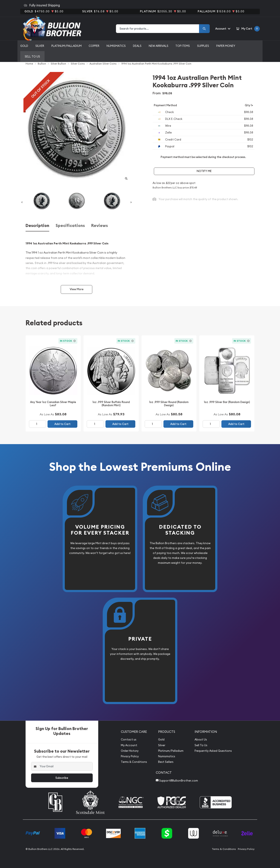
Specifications (70, 226)
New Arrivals (159, 46)
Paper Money (226, 46)
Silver (40, 46)
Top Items (183, 46)
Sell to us (32, 56)
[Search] (204, 29)
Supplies (203, 46)
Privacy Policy (130, 756)
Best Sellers (166, 762)
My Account (129, 745)
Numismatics (116, 46)
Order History (130, 751)
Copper (94, 46)
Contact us (129, 740)
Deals (137, 46)
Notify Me (204, 171)
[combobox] (158, 29)
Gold (24, 46)
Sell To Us (201, 745)
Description (37, 226)
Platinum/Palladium (66, 46)
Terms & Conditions (134, 762)
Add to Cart (62, 424)
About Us (201, 740)
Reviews (100, 226)
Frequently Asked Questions (213, 751)
